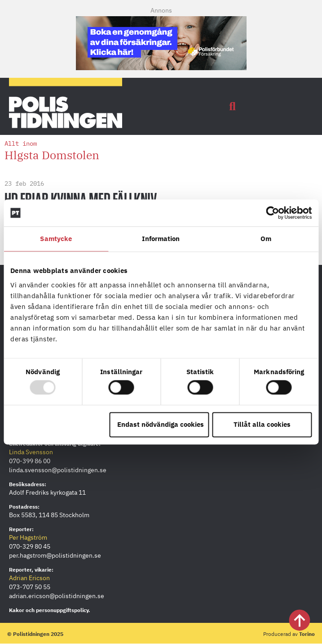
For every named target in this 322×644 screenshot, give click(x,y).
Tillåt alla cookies (262, 424)
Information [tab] (161, 239)
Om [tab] (266, 239)
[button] (233, 107)
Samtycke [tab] (56, 239)
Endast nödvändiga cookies (161, 424)
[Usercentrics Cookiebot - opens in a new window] (272, 213)
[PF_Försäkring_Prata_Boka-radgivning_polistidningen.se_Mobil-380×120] (161, 67)
